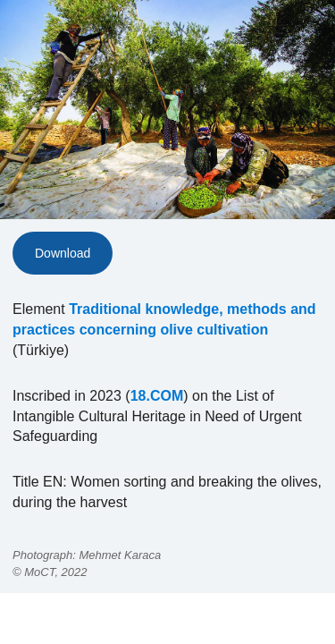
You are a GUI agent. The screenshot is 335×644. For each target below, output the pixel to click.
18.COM (157, 396)
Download (63, 253)
